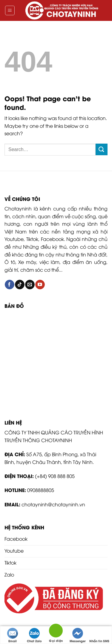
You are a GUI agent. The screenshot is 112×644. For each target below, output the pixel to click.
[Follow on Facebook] (9, 285)
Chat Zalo (34, 635)
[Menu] (10, 10)
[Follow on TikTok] (20, 285)
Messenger (78, 635)
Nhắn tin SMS (99, 635)
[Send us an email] (30, 285)
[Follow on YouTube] (40, 285)
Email (13, 635)
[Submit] (102, 149)
